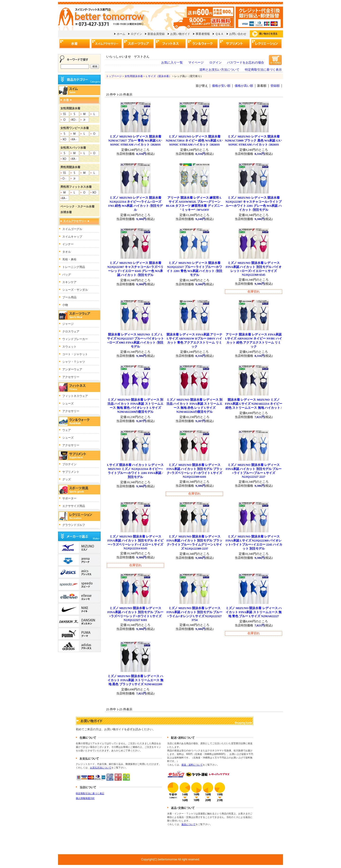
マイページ (196, 63)
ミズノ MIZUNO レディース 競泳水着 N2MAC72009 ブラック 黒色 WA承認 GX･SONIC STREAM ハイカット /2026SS (254, 141)
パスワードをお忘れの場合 (246, 63)
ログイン (215, 63)
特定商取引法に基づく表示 (263, 70)
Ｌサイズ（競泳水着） (158, 76)
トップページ (114, 76)
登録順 (275, 86)
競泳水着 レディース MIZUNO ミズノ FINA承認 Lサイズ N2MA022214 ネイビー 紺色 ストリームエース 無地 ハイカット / (254, 404)
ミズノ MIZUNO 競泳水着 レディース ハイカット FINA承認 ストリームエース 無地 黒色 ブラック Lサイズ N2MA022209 (135, 680)
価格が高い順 (244, 86)
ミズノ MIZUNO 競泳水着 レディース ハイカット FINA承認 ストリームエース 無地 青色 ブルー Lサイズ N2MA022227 (254, 612)
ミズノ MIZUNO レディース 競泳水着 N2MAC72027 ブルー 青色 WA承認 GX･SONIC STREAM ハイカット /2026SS (135, 141)
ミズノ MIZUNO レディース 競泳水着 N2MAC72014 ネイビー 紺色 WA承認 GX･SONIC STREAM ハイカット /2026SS (194, 141)
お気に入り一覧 (172, 63)
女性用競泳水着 (134, 76)
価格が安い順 (221, 86)
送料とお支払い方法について (219, 70)
